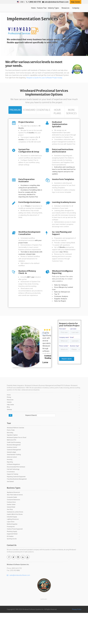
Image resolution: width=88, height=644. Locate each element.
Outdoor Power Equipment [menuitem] (15, 560)
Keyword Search (31, 446)
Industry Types (53, 8)
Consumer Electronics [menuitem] (13, 531)
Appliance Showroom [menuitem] (13, 523)
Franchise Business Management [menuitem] (17, 510)
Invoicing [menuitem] (10, 491)
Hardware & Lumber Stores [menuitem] (15, 543)
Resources (65, 8)
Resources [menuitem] (10, 431)
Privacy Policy (77, 640)
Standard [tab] (29, 110)
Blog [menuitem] (8, 438)
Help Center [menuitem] (10, 436)
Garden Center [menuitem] (11, 536)
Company (76, 8)
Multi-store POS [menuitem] (12, 471)
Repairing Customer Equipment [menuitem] (16, 508)
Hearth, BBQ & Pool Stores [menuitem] (15, 545)
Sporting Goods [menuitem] (12, 570)
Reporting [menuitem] (10, 493)
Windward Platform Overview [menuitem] (16, 459)
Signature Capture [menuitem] (12, 466)
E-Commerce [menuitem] (11, 503)
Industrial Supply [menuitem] (12, 548)
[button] (21, 2)
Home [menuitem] (9, 426)
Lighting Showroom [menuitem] (13, 550)
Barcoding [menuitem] (10, 464)
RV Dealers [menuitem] (10, 567)
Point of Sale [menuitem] (11, 461)
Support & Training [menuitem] (13, 505)
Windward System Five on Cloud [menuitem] (17, 469)
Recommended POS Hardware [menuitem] (16, 498)
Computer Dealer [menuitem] (12, 528)
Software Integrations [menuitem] (13, 495)
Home (33, 8)
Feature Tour (42, 8)
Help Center (76, 2)
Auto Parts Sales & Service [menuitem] (15, 526)
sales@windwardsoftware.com (55, 2)
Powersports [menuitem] (11, 558)
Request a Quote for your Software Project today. (45, 78)
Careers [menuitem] (9, 433)
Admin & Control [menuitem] (12, 488)
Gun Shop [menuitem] (10, 540)
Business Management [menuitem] (14, 476)
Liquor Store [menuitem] (11, 553)
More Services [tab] (71, 112)
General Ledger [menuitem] (11, 483)
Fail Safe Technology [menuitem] (13, 500)
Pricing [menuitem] (9, 428)
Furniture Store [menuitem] (11, 533)
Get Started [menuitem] (10, 513)
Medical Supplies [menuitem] (12, 555)
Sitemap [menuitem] (9, 441)
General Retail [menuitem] (11, 538)
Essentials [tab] (43, 110)
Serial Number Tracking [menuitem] (14, 486)
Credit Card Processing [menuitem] (14, 473)
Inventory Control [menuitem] (12, 478)
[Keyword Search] (46, 446)
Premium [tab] (15, 110)
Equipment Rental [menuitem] (12, 565)
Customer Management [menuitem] (14, 481)
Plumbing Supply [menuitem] (12, 563)
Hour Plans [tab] (57, 112)
